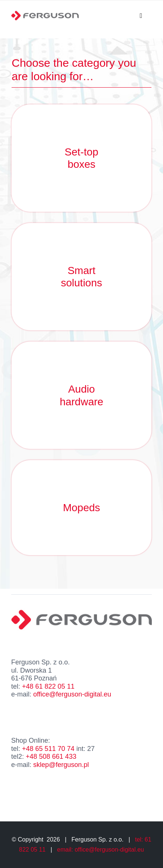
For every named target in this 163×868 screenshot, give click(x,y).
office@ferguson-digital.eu (72, 694)
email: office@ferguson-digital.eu (101, 850)
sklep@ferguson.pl (61, 765)
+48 (47, 686)
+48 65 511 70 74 (48, 749)
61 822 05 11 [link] (55, 686)
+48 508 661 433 (51, 757)
